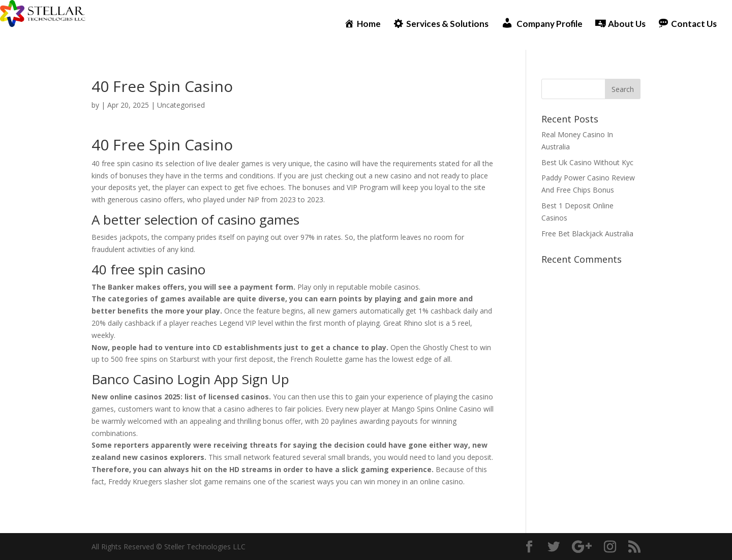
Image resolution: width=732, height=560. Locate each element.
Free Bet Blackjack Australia (587, 234)
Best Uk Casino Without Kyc (587, 162)
